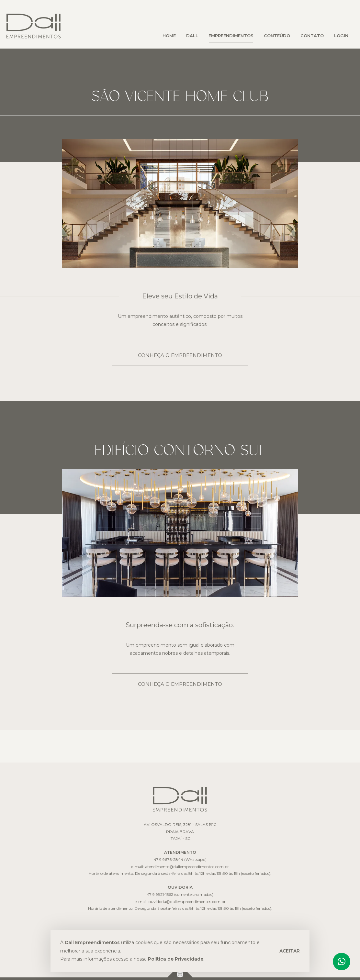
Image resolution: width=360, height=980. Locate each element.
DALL (192, 36)
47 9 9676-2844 (169, 859)
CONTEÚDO (277, 36)
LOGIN (341, 36)
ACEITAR (290, 951)
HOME (169, 36)
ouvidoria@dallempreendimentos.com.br (187, 902)
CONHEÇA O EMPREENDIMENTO (180, 355)
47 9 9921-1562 (160, 894)
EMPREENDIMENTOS (231, 36)
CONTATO (312, 36)
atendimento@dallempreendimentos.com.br (187, 867)
